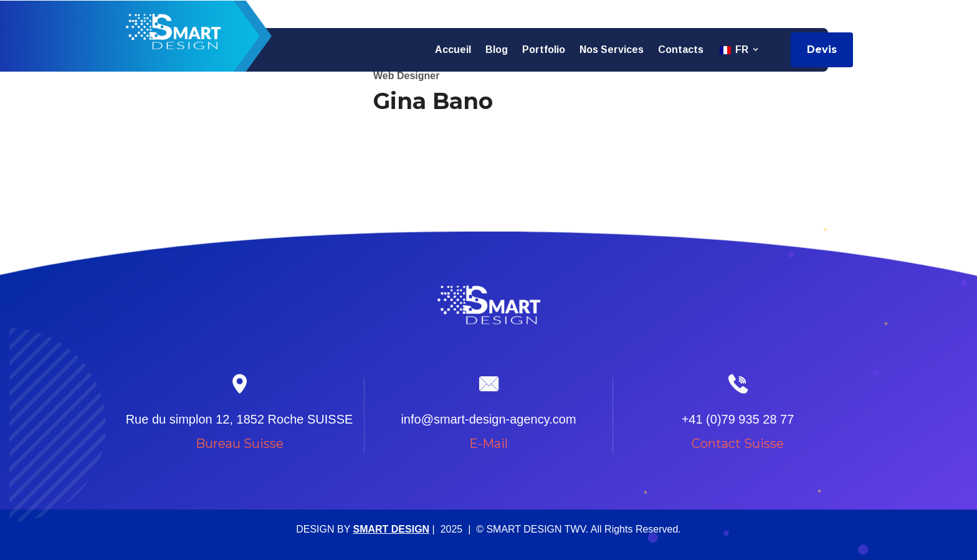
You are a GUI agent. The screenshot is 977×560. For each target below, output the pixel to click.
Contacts (681, 50)
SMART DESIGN (391, 529)
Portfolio (544, 50)
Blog (497, 50)
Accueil (453, 50)
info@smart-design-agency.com (782, 13)
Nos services (612, 50)
